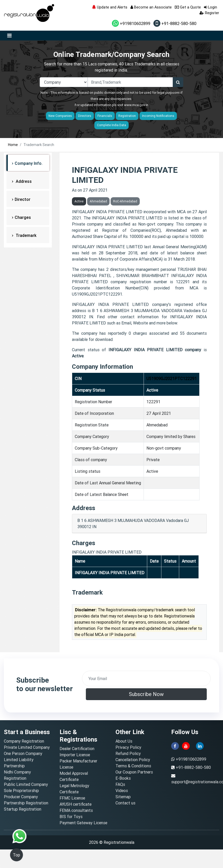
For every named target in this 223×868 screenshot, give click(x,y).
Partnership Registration (26, 803)
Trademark (26, 235)
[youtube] (186, 745)
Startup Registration (23, 809)
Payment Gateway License (83, 823)
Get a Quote (188, 7)
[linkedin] (200, 745)
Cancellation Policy (133, 760)
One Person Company (23, 753)
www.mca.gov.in (136, 105)
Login (210, 7)
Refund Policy (128, 753)
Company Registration (24, 741)
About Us (124, 741)
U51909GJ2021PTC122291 (172, 379)
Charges (23, 217)
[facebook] (175, 745)
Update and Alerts (110, 7)
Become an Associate (151, 7)
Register (209, 13)
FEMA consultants (76, 810)
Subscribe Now (146, 694)
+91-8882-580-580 (175, 23)
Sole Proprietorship (21, 790)
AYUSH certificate (76, 804)
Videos (122, 790)
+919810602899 (131, 23)
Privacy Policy (128, 747)
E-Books (123, 778)
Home (13, 145)
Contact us (125, 803)
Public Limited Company (26, 784)
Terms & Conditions (133, 766)
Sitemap (123, 797)
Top (16, 855)
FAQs (120, 784)
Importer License (75, 755)
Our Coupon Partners (134, 772)
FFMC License (72, 798)
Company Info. (29, 163)
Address (23, 181)
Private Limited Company (27, 747)
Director (23, 199)
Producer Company (21, 797)
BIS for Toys (71, 817)
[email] (146, 678)
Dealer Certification (77, 749)
